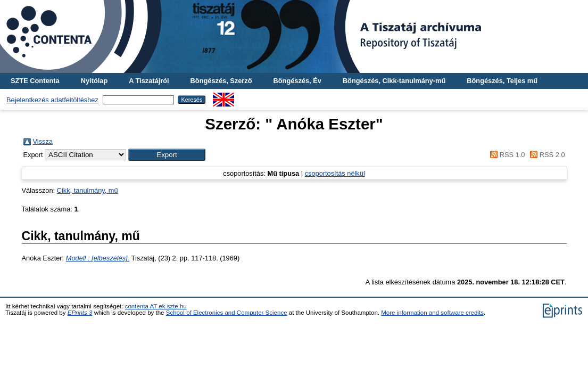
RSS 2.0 (546, 155)
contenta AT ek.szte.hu (156, 306)
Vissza (43, 141)
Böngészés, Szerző (221, 81)
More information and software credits (432, 313)
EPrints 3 (80, 313)
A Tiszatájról (149, 81)
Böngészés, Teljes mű (502, 81)
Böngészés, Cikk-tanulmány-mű (394, 81)
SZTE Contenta (35, 81)
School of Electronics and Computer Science (227, 313)
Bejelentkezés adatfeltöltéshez (52, 100)
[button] (167, 155)
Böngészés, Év (297, 81)
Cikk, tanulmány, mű (88, 190)
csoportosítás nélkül (335, 173)
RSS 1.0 (506, 155)
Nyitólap (94, 81)
